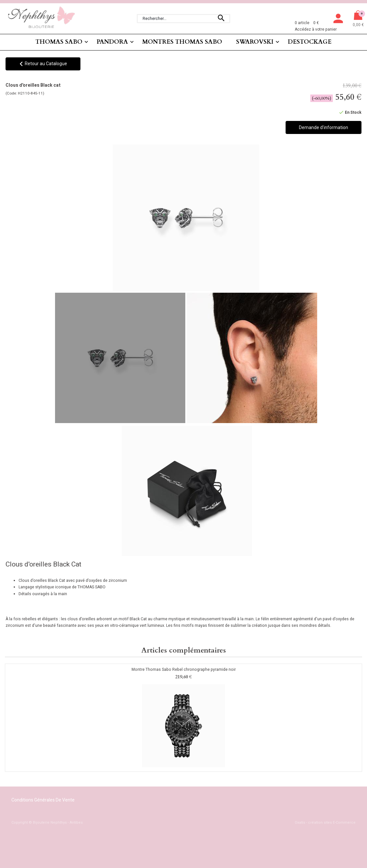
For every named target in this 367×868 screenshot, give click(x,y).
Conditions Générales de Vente (43, 800)
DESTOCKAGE (310, 42)
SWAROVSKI (255, 42)
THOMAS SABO (59, 42)
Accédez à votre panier (316, 29)
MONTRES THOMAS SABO (182, 42)
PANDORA (112, 42)
